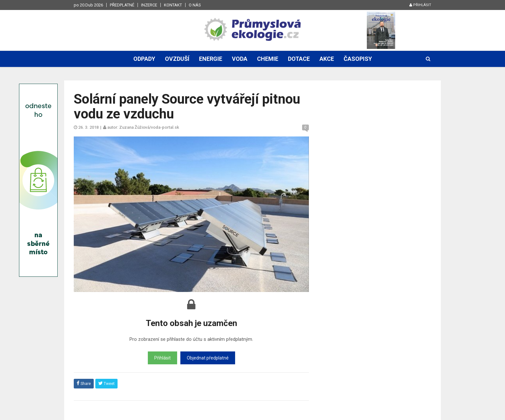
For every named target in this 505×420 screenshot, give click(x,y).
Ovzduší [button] (177, 59)
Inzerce (149, 5)
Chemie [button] (268, 59)
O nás (195, 5)
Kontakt (173, 5)
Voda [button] (240, 59)
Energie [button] (211, 59)
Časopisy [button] (358, 59)
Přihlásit (420, 5)
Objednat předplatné (208, 358)
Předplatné (122, 5)
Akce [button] (327, 59)
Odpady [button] (144, 59)
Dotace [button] (299, 59)
